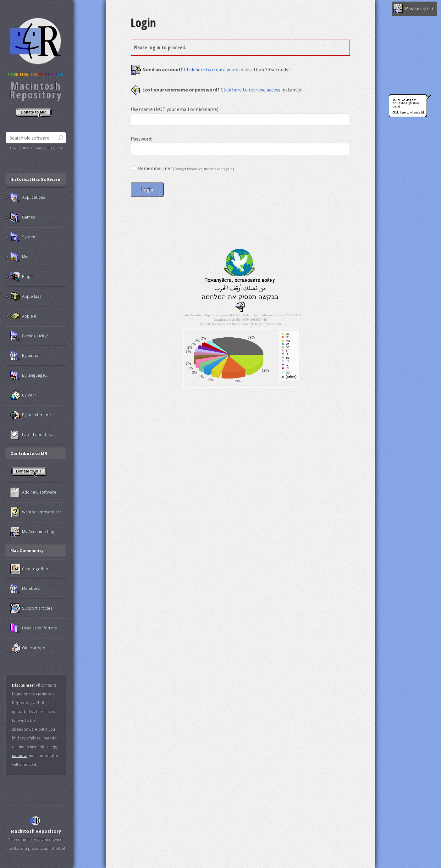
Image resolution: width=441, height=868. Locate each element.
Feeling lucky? (29, 336)
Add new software (33, 492)
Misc (20, 257)
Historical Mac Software (35, 179)
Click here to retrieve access (251, 90)
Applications (28, 197)
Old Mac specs (30, 648)
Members (25, 589)
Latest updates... (32, 435)
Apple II (23, 316)
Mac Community (27, 550)
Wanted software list (36, 512)
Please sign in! (414, 9)
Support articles (31, 608)
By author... (26, 356)
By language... (29, 375)
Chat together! (30, 569)
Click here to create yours (211, 69)
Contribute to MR (29, 453)
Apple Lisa (26, 296)
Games (23, 217)
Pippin (22, 277)
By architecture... (32, 415)
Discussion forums (34, 628)
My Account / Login (34, 532)
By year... (25, 395)
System (23, 237)
